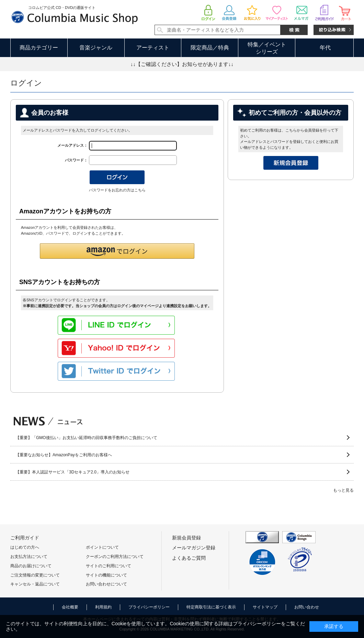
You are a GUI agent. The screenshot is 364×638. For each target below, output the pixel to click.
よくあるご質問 (189, 558)
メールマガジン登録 (194, 548)
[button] (117, 251)
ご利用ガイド (25, 538)
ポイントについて (102, 547)
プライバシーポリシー (149, 607)
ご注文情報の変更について (35, 575)
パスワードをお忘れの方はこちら (117, 190)
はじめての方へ (25, 547)
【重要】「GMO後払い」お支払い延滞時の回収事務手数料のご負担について (86, 438)
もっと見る (343, 490)
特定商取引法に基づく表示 (211, 607)
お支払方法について (29, 557)
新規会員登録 (186, 538)
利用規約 (103, 607)
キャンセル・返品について (35, 584)
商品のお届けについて (31, 566)
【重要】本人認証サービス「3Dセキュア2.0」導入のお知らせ (72, 472)
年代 (325, 48)
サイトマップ (265, 607)
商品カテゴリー (39, 48)
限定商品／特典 (210, 48)
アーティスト (153, 48)
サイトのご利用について (109, 566)
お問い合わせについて (106, 584)
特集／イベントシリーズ (267, 48)
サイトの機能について (106, 575)
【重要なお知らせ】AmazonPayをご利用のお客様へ (64, 455)
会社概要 (70, 607)
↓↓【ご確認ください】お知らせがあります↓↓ (182, 64)
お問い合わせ (307, 607)
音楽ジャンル (96, 48)
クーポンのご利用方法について (115, 557)
